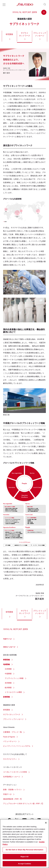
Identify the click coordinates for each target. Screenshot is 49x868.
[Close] (46, 824)
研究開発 (9, 34)
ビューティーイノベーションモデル (17, 746)
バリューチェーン (10, 741)
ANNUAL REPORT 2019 (25, 12)
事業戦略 (7, 660)
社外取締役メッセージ (12, 777)
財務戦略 (7, 697)
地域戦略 (7, 664)
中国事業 (8, 674)
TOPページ (7, 639)
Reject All (24, 858)
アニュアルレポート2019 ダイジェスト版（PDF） (22, 804)
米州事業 (8, 683)
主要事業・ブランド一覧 (12, 732)
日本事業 (8, 669)
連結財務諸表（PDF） (12, 799)
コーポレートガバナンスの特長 (15, 772)
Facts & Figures (9, 737)
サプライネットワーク (25, 34)
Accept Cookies (24, 865)
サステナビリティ (10, 759)
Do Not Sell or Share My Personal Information (24, 851)
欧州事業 (8, 688)
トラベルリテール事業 (13, 692)
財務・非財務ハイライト (12, 790)
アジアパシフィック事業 (14, 678)
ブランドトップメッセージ (40, 34)
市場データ (7, 794)
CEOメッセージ (9, 647)
